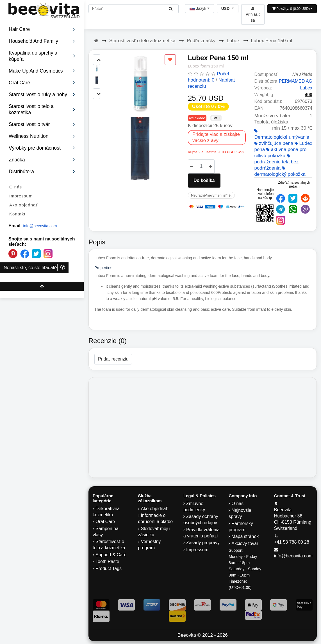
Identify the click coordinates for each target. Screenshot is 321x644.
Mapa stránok (245, 536)
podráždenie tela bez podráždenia (276, 162)
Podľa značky (201, 41)
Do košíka (204, 180)
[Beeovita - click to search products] (171, 9)
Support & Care (111, 555)
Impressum (21, 196)
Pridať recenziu (113, 359)
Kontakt (17, 214)
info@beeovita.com (40, 226)
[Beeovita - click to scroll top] (42, 286)
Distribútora (42, 172)
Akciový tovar (245, 543)
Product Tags (109, 568)
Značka (42, 160)
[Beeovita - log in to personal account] (253, 14)
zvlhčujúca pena (274, 143)
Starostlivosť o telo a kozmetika (142, 41)
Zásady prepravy (203, 543)
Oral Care (105, 522)
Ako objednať (23, 205)
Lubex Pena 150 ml (272, 41)
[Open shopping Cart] (292, 9)
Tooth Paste (107, 561)
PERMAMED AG (296, 81)
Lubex (233, 41)
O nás (16, 187)
